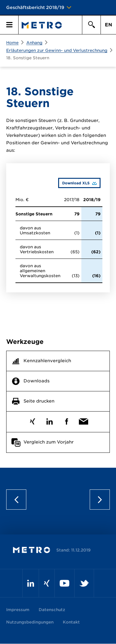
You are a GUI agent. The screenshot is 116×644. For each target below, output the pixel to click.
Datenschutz (52, 610)
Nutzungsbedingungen (30, 622)
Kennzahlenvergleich (47, 361)
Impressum (18, 610)
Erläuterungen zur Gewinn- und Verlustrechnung (57, 50)
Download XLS (74, 183)
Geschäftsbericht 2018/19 (35, 7)
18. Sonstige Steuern (28, 58)
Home (12, 43)
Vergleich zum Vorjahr (49, 442)
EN (108, 25)
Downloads (37, 381)
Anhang (34, 43)
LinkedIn (50, 420)
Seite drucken (39, 401)
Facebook (67, 420)
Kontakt (71, 622)
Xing (33, 420)
